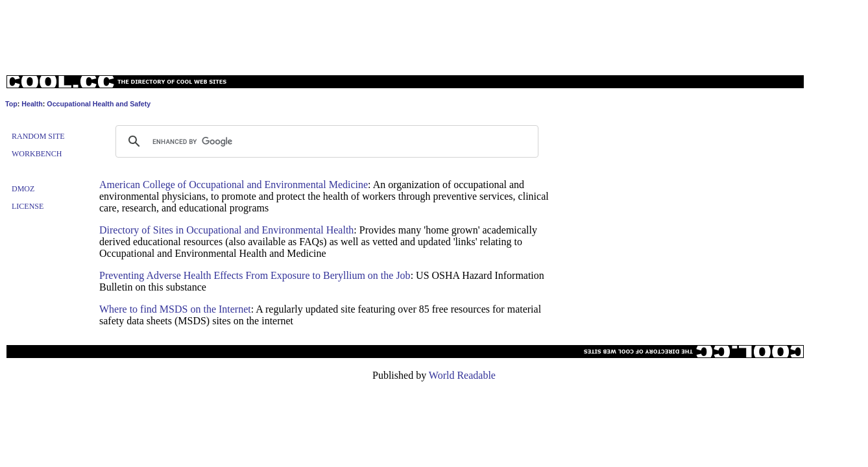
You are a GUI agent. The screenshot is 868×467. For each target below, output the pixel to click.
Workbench (37, 154)
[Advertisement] (434, 34)
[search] (325, 141)
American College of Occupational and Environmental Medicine (234, 185)
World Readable (462, 375)
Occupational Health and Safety (99, 104)
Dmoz (23, 189)
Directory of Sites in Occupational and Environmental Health (226, 230)
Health (32, 104)
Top (11, 104)
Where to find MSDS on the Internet (175, 309)
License (28, 206)
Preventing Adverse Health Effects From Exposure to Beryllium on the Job (255, 275)
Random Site (38, 136)
